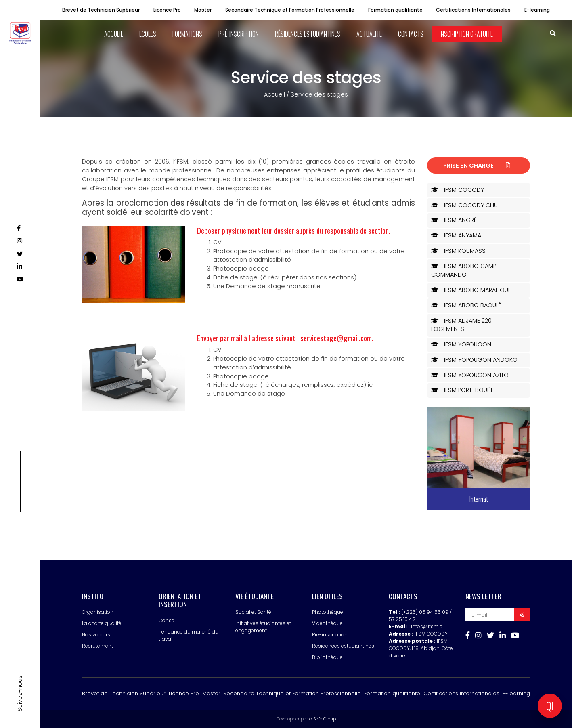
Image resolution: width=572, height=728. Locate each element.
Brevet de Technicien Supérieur (101, 10)
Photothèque (328, 612)
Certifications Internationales (473, 10)
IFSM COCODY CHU (464, 205)
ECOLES (148, 34)
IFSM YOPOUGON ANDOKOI (475, 360)
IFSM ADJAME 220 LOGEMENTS (461, 325)
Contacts (411, 34)
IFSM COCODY (458, 190)
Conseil (168, 620)
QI (550, 706)
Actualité (369, 34)
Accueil (274, 94)
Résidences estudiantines (308, 34)
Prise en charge (477, 166)
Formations (187, 34)
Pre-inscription (330, 635)
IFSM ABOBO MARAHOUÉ (471, 290)
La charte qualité (102, 623)
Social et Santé (253, 612)
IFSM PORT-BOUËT (462, 390)
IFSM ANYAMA (456, 235)
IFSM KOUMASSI (459, 251)
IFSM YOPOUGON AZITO (470, 375)
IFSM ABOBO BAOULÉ (466, 305)
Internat (479, 499)
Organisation (98, 612)
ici (371, 385)
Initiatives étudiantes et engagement (263, 627)
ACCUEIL (114, 34)
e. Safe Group (323, 719)
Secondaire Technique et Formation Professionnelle (290, 10)
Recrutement (97, 646)
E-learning (537, 10)
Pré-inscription (239, 34)
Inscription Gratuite (467, 34)
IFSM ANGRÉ (454, 220)
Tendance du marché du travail (189, 635)
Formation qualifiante (395, 10)
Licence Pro (167, 10)
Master (203, 10)
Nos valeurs (96, 635)
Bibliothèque (327, 657)
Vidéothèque (327, 623)
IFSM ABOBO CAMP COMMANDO (464, 271)
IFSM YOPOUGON (461, 344)
